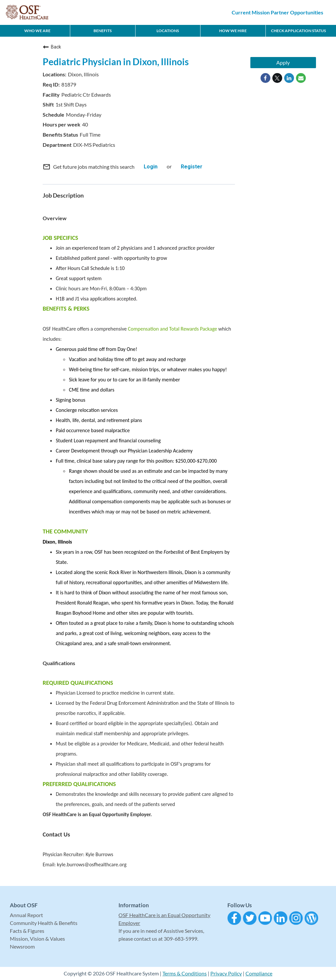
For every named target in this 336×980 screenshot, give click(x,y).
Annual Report (26, 915)
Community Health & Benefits (44, 923)
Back (52, 47)
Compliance (259, 973)
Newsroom (22, 946)
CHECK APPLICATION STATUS (298, 31)
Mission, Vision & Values (37, 939)
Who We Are (37, 31)
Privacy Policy (226, 973)
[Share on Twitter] (277, 78)
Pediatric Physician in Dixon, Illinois (116, 62)
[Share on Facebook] (265, 78)
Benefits (103, 31)
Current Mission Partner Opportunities (277, 12)
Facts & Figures (27, 931)
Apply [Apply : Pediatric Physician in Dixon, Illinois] (283, 62)
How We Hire (233, 31)
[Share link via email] (301, 78)
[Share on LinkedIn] (289, 78)
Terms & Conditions (185, 973)
